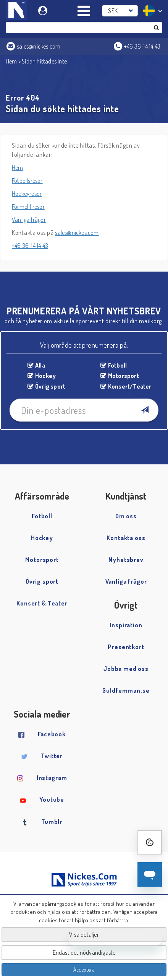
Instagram (52, 778)
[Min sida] (44, 9)
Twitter (52, 756)
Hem (11, 61)
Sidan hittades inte (44, 61)
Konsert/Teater (130, 386)
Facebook (52, 734)
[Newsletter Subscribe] (145, 410)
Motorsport (124, 376)
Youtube (52, 799)
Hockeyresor (27, 194)
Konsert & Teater (42, 603)
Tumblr (52, 822)
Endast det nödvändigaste (84, 952)
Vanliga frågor (29, 220)
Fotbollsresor (27, 181)
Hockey (45, 376)
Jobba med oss (126, 669)
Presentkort (126, 647)
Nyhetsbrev (126, 560)
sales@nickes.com (77, 233)
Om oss (126, 516)
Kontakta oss (126, 538)
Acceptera (84, 969)
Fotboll (117, 365)
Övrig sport (50, 386)
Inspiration (126, 625)
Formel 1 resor (28, 207)
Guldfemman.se (126, 690)
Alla (40, 365)
